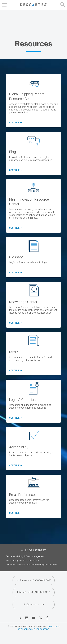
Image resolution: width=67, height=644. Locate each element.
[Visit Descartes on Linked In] (27, 618)
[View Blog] (20, 618)
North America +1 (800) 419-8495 (34, 580)
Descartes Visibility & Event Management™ (26, 556)
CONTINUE (15, 123)
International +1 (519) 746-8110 (33, 592)
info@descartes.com (34, 604)
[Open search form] (63, 5)
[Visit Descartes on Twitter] (41, 618)
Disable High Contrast (38, 629)
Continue (15, 273)
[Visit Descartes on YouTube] (34, 618)
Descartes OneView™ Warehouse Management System (32, 565)
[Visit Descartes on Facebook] (47, 618)
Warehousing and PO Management (22, 561)
